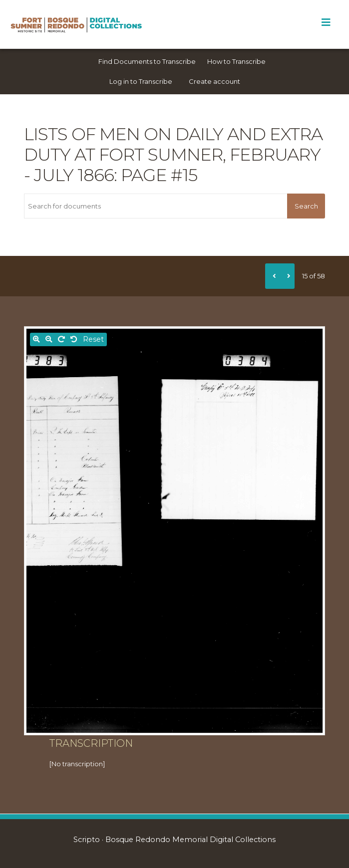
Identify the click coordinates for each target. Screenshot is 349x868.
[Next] (287, 276)
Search (306, 206)
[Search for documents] (156, 206)
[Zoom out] (49, 339)
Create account (214, 81)
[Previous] (273, 276)
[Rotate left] (74, 339)
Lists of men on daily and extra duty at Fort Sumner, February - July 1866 (173, 155)
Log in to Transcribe (141, 81)
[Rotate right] (61, 339)
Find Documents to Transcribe (147, 61)
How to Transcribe (236, 61)
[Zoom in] (36, 339)
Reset (93, 339)
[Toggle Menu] (326, 22)
